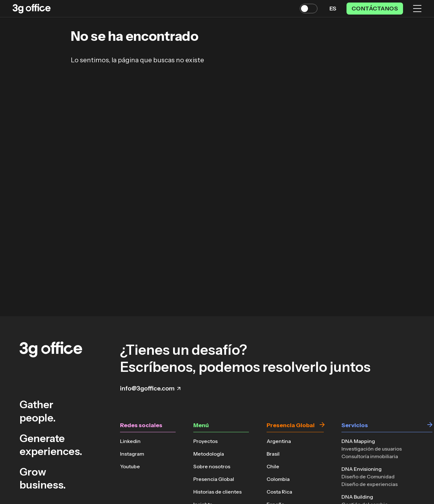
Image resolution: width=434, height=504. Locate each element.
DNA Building (357, 497)
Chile (273, 466)
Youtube (130, 466)
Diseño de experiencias (370, 484)
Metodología (209, 454)
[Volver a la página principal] (32, 9)
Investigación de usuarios (372, 449)
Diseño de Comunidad (368, 476)
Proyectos (205, 441)
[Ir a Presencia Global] (322, 425)
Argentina (279, 441)
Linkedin (130, 441)
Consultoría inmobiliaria (370, 456)
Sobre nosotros (212, 466)
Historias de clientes (217, 492)
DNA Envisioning (362, 469)
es (333, 9)
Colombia (278, 479)
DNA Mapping (358, 441)
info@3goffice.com (150, 388)
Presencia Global (214, 479)
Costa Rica (279, 492)
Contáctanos (375, 9)
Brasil (273, 454)
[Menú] (417, 9)
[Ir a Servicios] (430, 425)
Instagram (132, 454)
